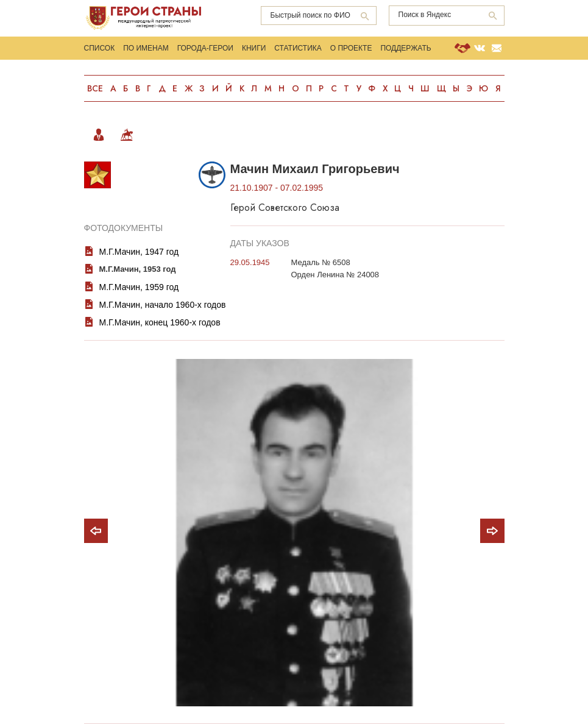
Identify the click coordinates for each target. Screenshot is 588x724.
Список (100, 48)
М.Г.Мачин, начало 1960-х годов (163, 305)
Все (95, 88)
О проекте (351, 48)
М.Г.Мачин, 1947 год (139, 252)
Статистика (298, 48)
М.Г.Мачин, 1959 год (139, 287)
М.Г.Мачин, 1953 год (138, 269)
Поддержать (406, 48)
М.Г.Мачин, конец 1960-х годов (160, 322)
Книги (254, 48)
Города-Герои (205, 48)
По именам (146, 48)
